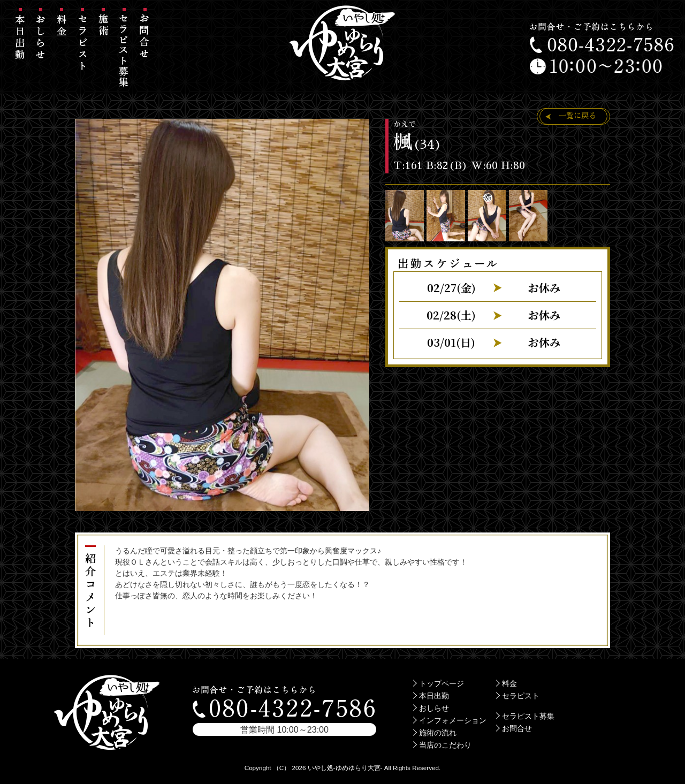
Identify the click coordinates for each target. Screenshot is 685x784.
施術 (104, 51)
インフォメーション (453, 720)
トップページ (442, 683)
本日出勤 (20, 51)
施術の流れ (438, 733)
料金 (62, 51)
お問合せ (145, 51)
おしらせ (41, 51)
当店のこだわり (445, 745)
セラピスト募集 (124, 51)
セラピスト (83, 51)
